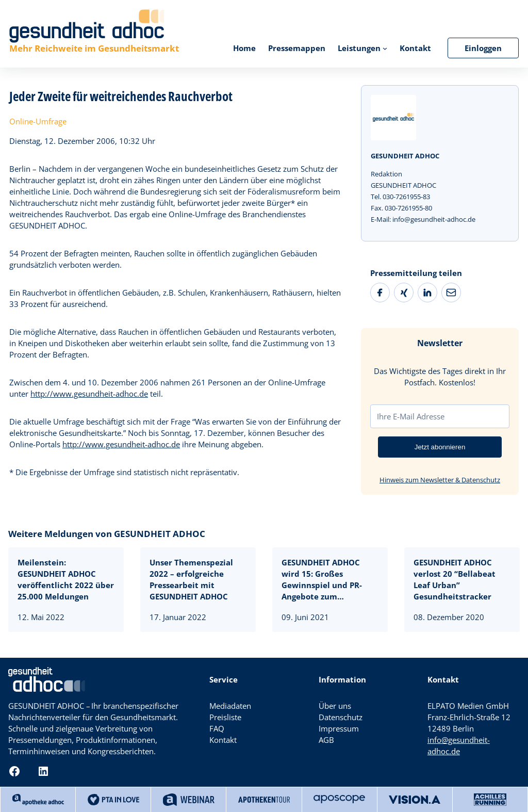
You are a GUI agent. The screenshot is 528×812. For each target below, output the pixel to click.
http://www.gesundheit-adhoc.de (89, 394)
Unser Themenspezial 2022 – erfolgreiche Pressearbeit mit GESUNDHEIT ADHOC (191, 579)
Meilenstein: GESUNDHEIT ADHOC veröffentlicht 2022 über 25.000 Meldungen (66, 579)
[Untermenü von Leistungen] (385, 48)
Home (244, 48)
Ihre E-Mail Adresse (411, 416)
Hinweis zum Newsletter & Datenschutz (440, 480)
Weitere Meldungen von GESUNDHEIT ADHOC (107, 534)
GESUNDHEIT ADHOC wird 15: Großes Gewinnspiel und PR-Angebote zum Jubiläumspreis (322, 580)
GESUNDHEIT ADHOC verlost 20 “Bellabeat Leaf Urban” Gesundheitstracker (455, 579)
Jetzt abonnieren (440, 447)
